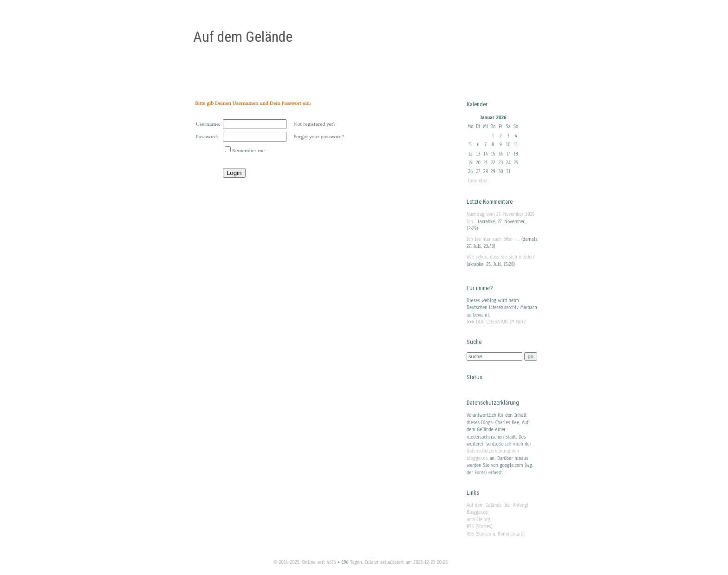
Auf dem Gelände (243, 37)
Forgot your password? (319, 137)
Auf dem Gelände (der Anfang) (497, 505)
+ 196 (344, 562)
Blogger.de (477, 512)
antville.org (478, 520)
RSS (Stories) (479, 527)
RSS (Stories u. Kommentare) (496, 534)
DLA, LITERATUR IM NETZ (501, 322)
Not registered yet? (314, 124)
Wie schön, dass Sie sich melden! (501, 257)
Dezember (478, 181)
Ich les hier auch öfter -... (493, 239)
